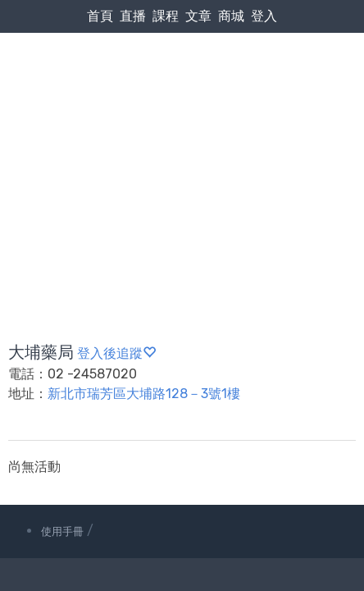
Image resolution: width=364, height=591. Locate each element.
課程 (166, 16)
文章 (198, 16)
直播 (133, 16)
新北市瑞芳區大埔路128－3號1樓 (144, 394)
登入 (264, 16)
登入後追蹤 (116, 353)
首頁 (100, 16)
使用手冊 (62, 531)
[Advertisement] (182, 148)
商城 (231, 16)
